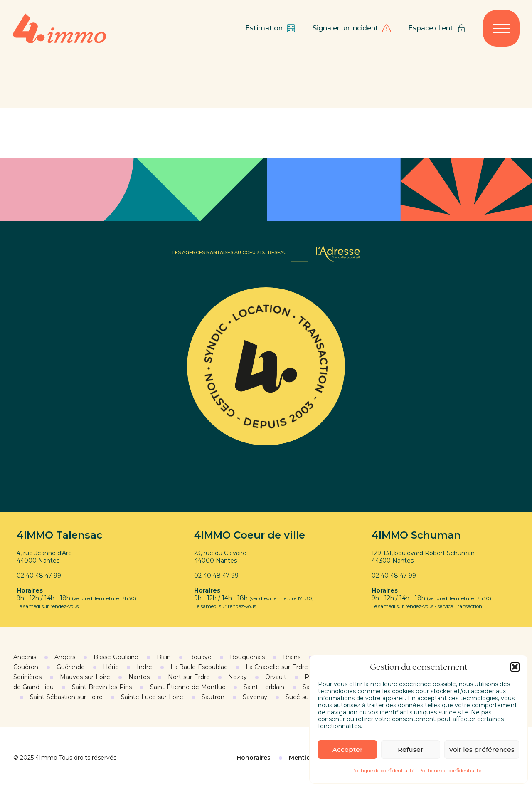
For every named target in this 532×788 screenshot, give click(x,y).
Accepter (348, 750)
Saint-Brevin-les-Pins (102, 687)
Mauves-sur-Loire (85, 677)
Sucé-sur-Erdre (307, 697)
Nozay (238, 677)
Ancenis (25, 657)
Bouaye (200, 657)
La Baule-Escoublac (199, 667)
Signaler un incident (352, 28)
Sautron (213, 697)
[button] (515, 667)
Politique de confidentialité (383, 770)
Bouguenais (247, 657)
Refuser (411, 750)
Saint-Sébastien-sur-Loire (66, 697)
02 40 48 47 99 (39, 576)
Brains (292, 657)
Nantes (139, 677)
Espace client (437, 28)
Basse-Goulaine (116, 657)
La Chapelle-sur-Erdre (277, 667)
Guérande (71, 667)
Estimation (271, 28)
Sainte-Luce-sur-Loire (152, 697)
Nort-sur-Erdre (189, 677)
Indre (144, 667)
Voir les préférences (482, 750)
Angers (65, 657)
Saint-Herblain (264, 687)
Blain (164, 657)
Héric (111, 667)
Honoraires (254, 758)
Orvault (276, 677)
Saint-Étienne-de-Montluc (188, 687)
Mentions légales (315, 758)
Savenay (255, 697)
